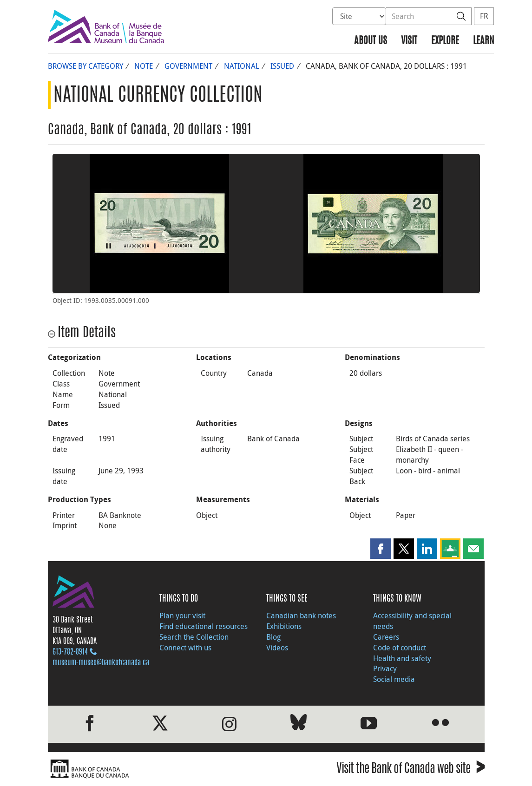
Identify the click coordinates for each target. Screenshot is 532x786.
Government (188, 66)
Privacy (385, 668)
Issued (282, 66)
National (242, 66)
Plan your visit (182, 616)
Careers (386, 637)
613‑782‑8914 (70, 652)
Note (144, 66)
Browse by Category (85, 66)
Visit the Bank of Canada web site (410, 770)
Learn (483, 41)
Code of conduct (400, 648)
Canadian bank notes (301, 616)
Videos (277, 648)
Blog (273, 637)
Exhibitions (284, 626)
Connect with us (185, 648)
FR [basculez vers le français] (484, 16)
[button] (381, 549)
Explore (445, 41)
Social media (394, 679)
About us (371, 41)
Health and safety (402, 658)
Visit (409, 41)
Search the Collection (194, 637)
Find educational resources (204, 626)
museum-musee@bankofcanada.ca (101, 663)
